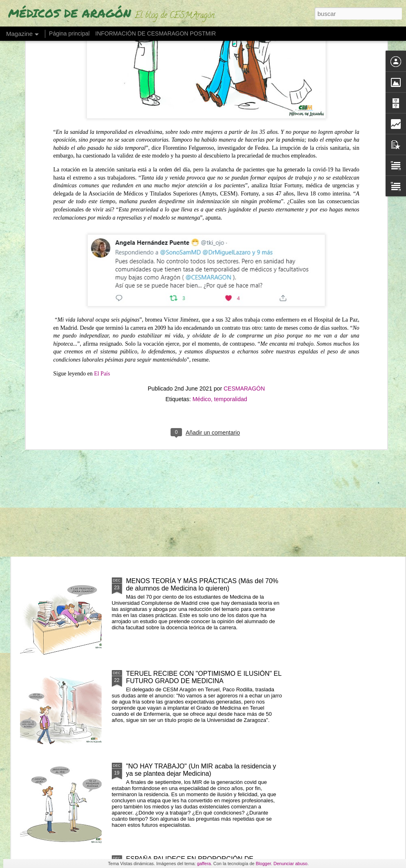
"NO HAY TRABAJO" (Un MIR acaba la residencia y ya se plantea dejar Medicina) (201, 770)
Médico (202, 263)
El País (102, 237)
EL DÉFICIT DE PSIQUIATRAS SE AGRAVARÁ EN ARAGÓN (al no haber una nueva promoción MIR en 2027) (260, 345)
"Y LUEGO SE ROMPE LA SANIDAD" (357, 330)
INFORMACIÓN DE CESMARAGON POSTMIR (156, 33)
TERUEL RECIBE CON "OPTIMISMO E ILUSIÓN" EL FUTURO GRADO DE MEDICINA (204, 677)
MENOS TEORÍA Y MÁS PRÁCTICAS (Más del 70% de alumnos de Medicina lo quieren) (202, 585)
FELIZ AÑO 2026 (156, 327)
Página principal (69, 33)
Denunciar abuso (290, 864)
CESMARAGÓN (244, 252)
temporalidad (231, 263)
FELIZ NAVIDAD (150, 488)
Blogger (263, 864)
